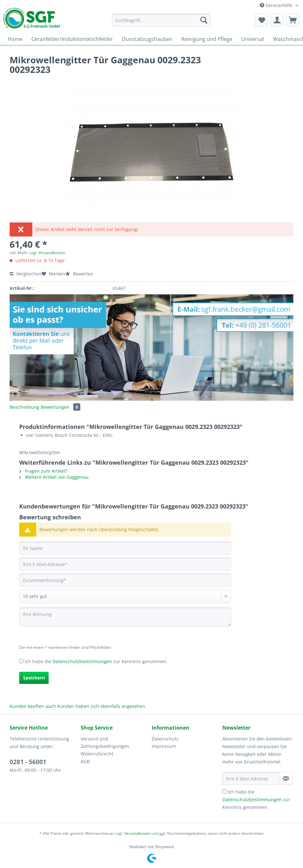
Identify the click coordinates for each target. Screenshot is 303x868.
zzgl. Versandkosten (47, 253)
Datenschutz (165, 739)
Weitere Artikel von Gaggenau (54, 477)
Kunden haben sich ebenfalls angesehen (101, 706)
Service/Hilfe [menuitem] (277, 5)
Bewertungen (60, 407)
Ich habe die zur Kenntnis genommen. (96, 661)
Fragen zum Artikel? (43, 471)
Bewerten (79, 274)
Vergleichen (26, 274)
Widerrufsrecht (97, 754)
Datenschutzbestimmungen (82, 661)
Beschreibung (24, 407)
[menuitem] (161, 23)
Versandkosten (137, 833)
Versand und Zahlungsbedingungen (105, 743)
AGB (85, 761)
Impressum (164, 746)
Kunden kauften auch (33, 706)
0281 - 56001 (28, 762)
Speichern (34, 678)
